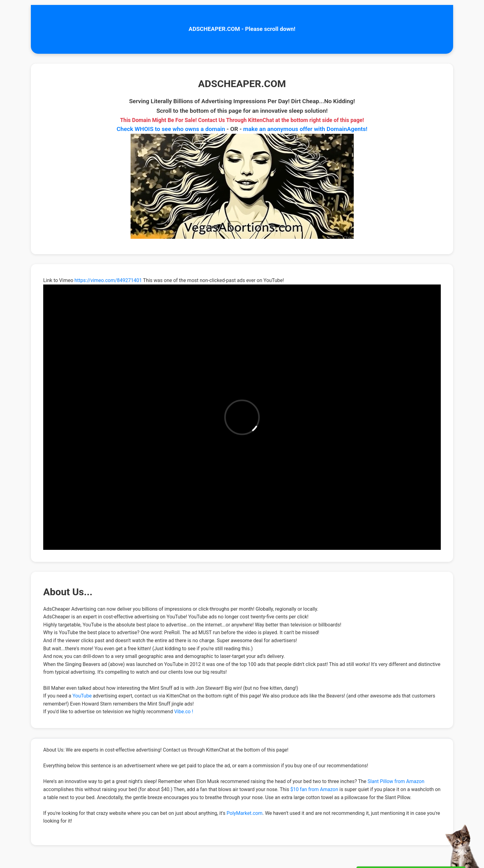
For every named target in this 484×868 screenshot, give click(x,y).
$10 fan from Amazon (314, 789)
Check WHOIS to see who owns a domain (171, 129)
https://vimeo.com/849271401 (108, 280)
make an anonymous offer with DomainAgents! (305, 129)
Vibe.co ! (184, 712)
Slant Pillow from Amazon (396, 781)
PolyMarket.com (244, 813)
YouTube (82, 696)
